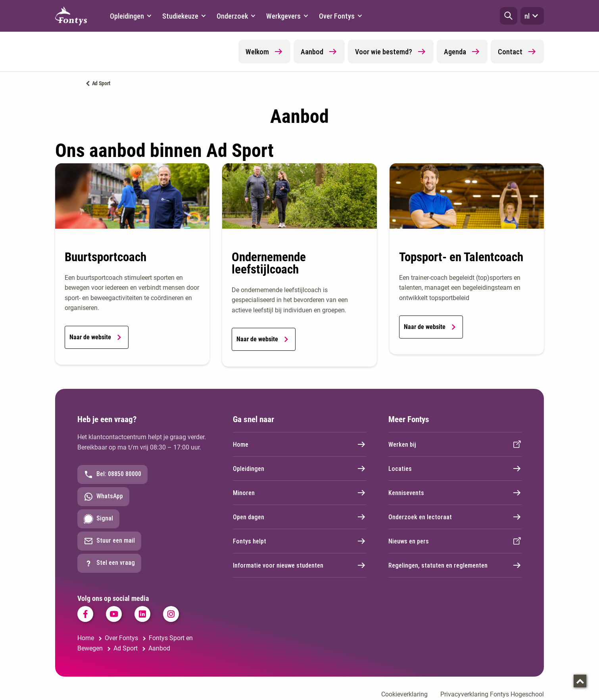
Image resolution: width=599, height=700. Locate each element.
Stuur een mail (109, 541)
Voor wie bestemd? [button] (391, 52)
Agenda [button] (462, 52)
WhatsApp (103, 497)
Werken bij (455, 444)
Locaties (455, 469)
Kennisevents (455, 493)
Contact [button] (517, 52)
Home (299, 444)
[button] (509, 16)
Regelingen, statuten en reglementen (455, 565)
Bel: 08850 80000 (112, 474)
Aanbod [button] (319, 52)
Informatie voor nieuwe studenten (299, 565)
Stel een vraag (109, 563)
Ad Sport (101, 83)
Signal (98, 519)
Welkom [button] (264, 52)
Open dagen (299, 517)
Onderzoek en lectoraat (455, 517)
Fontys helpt (299, 541)
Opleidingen (299, 469)
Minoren (299, 493)
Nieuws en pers (455, 541)
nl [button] (532, 16)
